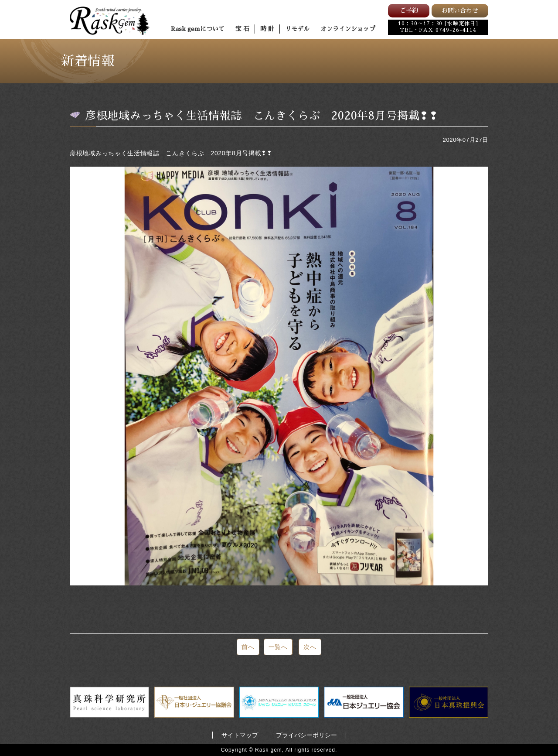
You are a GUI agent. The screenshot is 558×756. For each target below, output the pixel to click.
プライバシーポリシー (306, 735)
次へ (310, 647)
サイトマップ (240, 735)
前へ (248, 647)
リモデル (297, 29)
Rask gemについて (198, 29)
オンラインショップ (348, 29)
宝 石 (242, 29)
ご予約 (409, 10)
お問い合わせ (460, 10)
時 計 (267, 29)
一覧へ (278, 647)
